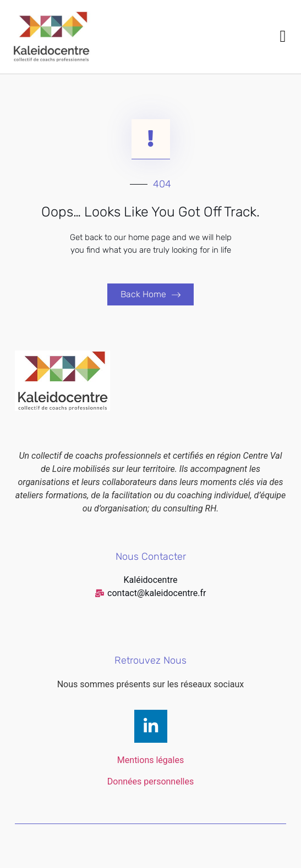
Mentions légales (150, 760)
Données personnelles (150, 781)
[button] (283, 37)
